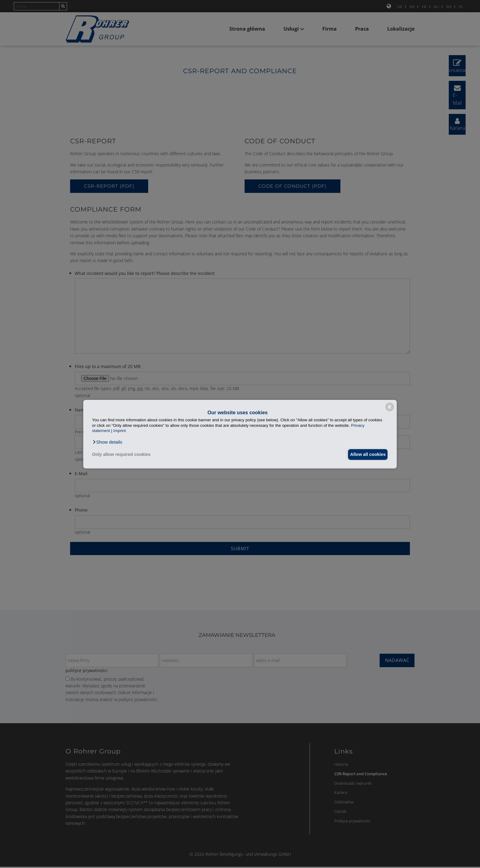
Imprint (120, 431)
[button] (107, 442)
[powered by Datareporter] (390, 411)
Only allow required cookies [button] (121, 454)
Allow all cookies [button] (366, 454)
